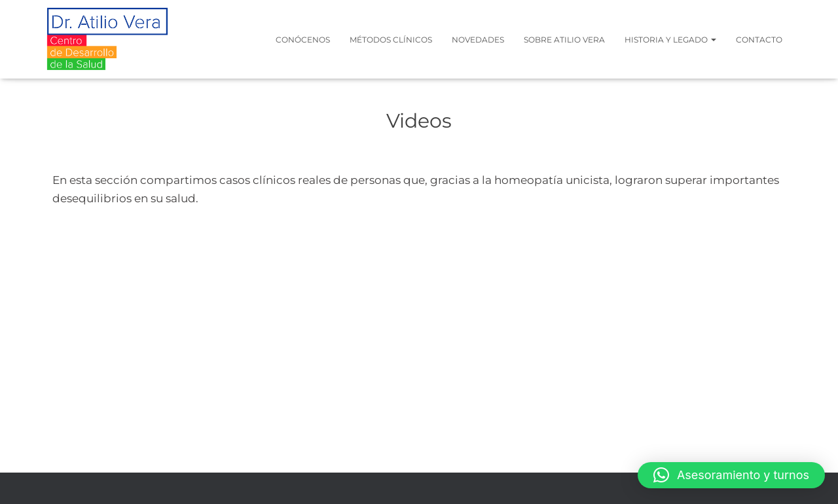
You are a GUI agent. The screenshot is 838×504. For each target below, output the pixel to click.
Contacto (759, 40)
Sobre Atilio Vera (564, 40)
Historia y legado (670, 40)
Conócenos (303, 40)
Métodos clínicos (391, 40)
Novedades (478, 40)
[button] (731, 475)
